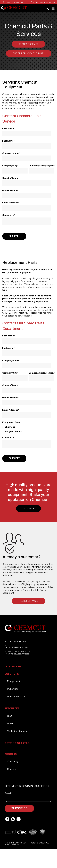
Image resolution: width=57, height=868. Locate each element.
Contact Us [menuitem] (13, 667)
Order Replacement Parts (29, 53)
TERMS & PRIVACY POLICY (15, 843)
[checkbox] (28, 429)
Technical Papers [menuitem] (17, 731)
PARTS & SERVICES (28, 601)
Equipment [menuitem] (14, 681)
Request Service (28, 44)
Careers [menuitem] (11, 769)
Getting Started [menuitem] (17, 743)
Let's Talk (28, 508)
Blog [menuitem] (10, 716)
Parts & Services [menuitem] (16, 697)
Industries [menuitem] (13, 689)
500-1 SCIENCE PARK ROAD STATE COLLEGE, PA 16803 (19, 653)
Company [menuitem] (13, 761)
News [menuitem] (10, 724)
